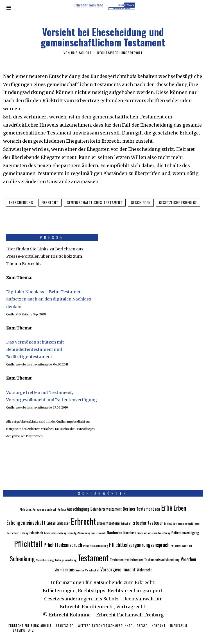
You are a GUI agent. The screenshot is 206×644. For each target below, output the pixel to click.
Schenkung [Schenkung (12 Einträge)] (22, 552)
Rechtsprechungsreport (120, 53)
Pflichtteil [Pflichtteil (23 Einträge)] (28, 537)
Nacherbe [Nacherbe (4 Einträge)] (115, 526)
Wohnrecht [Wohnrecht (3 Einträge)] (144, 564)
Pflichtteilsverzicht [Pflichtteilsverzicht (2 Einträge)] (181, 539)
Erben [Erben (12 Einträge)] (180, 501)
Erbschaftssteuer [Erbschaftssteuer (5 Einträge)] (148, 517)
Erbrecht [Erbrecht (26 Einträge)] (83, 515)
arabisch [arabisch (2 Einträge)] (52, 503)
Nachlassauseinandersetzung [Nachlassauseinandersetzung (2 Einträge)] (154, 527)
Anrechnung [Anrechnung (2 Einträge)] (39, 503)
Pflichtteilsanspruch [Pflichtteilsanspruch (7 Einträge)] (63, 538)
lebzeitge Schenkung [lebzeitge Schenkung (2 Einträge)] (79, 527)
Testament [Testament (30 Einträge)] (93, 551)
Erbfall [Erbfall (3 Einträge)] (51, 517)
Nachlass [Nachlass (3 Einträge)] (130, 527)
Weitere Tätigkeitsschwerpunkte (105, 620)
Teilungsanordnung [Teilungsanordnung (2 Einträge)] (66, 553)
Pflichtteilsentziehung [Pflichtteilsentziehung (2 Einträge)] (96, 539)
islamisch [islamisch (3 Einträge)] (36, 527)
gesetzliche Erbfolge (178, 202)
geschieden (141, 202)
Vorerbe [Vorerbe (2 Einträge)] (80, 564)
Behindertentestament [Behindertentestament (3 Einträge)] (106, 503)
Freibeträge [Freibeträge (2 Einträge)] (170, 517)
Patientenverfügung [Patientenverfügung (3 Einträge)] (185, 527)
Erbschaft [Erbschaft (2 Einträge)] (126, 517)
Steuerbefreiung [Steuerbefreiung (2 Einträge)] (45, 553)
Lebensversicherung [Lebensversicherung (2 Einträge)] (55, 527)
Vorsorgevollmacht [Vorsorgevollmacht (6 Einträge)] (118, 563)
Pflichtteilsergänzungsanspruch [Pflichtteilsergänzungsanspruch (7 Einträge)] (139, 538)
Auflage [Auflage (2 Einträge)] (62, 503)
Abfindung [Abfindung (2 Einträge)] (26, 503)
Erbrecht (50, 202)
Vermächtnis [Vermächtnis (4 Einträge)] (64, 563)
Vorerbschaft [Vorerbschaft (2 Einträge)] (92, 564)
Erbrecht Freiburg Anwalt (30, 620)
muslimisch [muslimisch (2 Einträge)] (99, 527)
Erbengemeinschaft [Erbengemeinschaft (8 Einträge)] (26, 516)
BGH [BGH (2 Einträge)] (158, 503)
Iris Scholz (81, 53)
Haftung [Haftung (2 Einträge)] (24, 527)
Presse (142, 620)
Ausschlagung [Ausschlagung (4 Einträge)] (78, 502)
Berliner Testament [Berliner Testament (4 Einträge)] (138, 502)
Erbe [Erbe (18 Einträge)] (167, 501)
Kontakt (159, 620)
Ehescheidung (21, 202)
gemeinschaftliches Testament (95, 202)
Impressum (179, 620)
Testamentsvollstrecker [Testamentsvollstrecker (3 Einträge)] (126, 553)
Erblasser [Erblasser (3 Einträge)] (63, 517)
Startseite (65, 620)
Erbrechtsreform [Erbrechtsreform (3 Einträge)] (108, 517)
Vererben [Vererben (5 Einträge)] (188, 553)
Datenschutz (23, 624)
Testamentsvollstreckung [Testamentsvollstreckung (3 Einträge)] (162, 553)
